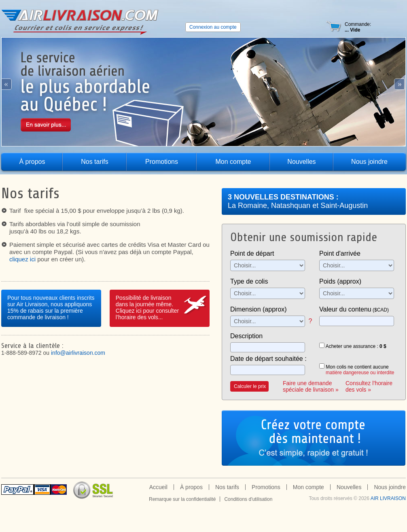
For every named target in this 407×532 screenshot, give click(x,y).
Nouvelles (301, 162)
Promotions (162, 162)
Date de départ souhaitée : (268, 359)
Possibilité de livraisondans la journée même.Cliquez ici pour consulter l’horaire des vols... (147, 307)
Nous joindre (369, 162)
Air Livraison (388, 498)
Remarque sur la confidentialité (182, 499)
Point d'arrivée (340, 253)
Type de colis (249, 281)
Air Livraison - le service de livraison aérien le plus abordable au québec (80, 22)
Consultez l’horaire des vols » (369, 386)
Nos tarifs (95, 162)
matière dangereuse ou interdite (360, 373)
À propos (32, 162)
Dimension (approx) (259, 309)
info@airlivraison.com (78, 353)
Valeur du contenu (354, 309)
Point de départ (252, 253)
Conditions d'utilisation (248, 499)
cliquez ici (22, 259)
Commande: (358, 27)
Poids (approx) (340, 281)
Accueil (158, 487)
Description (246, 336)
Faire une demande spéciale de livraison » (311, 386)
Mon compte (233, 162)
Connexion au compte (213, 27)
